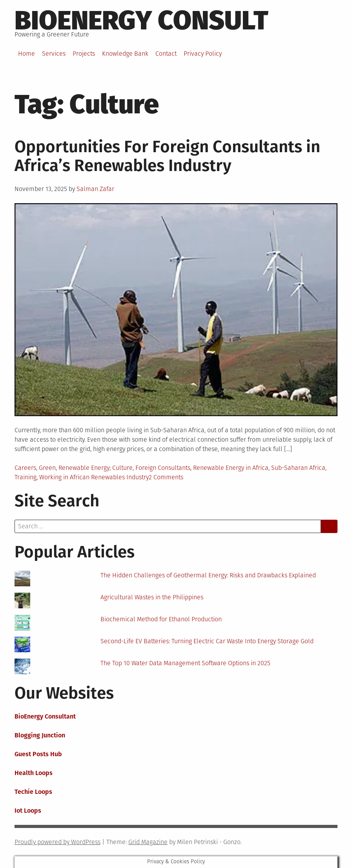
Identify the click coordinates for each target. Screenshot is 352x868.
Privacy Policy (203, 54)
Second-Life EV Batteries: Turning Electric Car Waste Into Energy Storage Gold (207, 641)
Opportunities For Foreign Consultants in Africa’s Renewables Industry (167, 156)
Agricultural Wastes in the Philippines (152, 597)
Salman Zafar (95, 189)
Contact (166, 54)
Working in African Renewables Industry (94, 477)
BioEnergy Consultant (45, 716)
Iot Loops (28, 811)
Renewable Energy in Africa (231, 468)
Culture (122, 468)
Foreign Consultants (163, 468)
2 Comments (166, 477)
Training (26, 477)
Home (26, 54)
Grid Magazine (148, 842)
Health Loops (34, 773)
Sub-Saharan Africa (298, 468)
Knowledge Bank (125, 54)
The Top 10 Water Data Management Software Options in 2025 (185, 663)
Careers (25, 468)
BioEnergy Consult (141, 20)
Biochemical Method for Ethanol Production (161, 619)
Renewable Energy (84, 468)
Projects (84, 54)
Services (54, 54)
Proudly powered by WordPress (57, 842)
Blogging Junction (40, 735)
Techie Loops (33, 792)
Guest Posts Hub (38, 754)
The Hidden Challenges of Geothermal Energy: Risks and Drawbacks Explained (208, 575)
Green (47, 468)
